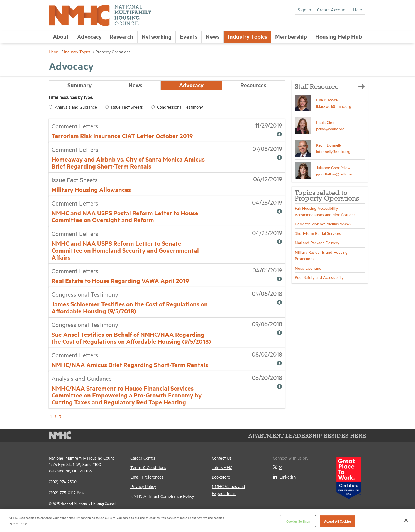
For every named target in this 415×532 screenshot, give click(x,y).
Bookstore (221, 477)
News (213, 36)
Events (189, 36)
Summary (80, 85)
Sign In (304, 9)
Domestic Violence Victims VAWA (323, 224)
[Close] (406, 520)
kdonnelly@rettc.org (333, 151)
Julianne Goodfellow (333, 167)
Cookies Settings (298, 521)
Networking (157, 36)
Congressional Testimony (180, 107)
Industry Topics (247, 36)
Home (54, 51)
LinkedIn (284, 477)
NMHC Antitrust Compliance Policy (162, 496)
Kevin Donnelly (329, 145)
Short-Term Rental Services (318, 233)
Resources (253, 85)
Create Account (332, 9)
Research (121, 36)
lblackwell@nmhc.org (334, 106)
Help (357, 9)
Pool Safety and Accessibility (319, 277)
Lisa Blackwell (328, 100)
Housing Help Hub (339, 36)
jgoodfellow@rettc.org (335, 174)
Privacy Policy (143, 486)
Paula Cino (325, 122)
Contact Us (222, 458)
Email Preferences (147, 477)
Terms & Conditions (148, 467)
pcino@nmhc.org (330, 129)
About (61, 36)
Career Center (143, 458)
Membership (291, 36)
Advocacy (89, 36)
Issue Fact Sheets (127, 107)
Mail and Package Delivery (317, 242)
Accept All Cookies (338, 521)
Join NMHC (222, 467)
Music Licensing (308, 268)
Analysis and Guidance (76, 107)
